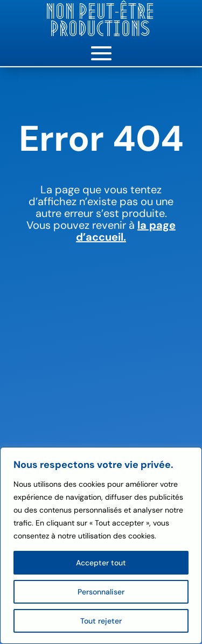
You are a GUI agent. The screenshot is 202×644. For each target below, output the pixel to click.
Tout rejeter (101, 621)
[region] (101, 545)
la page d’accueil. (126, 231)
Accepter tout (101, 563)
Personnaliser (101, 592)
